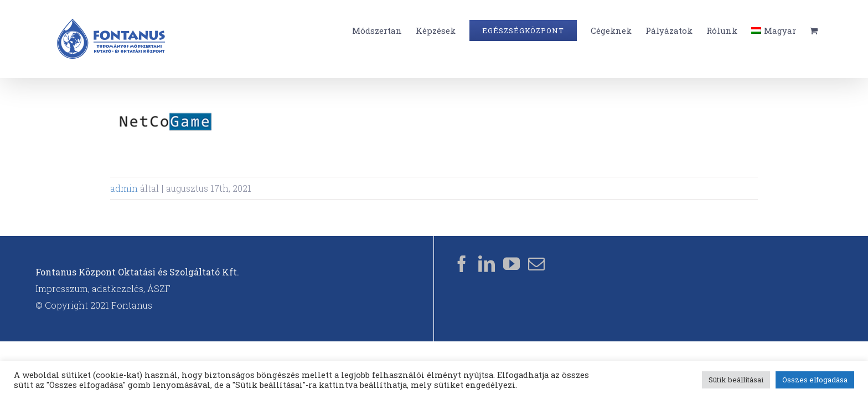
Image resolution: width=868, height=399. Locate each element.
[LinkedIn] (487, 264)
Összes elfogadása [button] (815, 380)
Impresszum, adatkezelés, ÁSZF (103, 288)
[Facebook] (462, 264)
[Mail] (536, 264)
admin (124, 188)
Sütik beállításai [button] (736, 380)
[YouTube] (512, 264)
